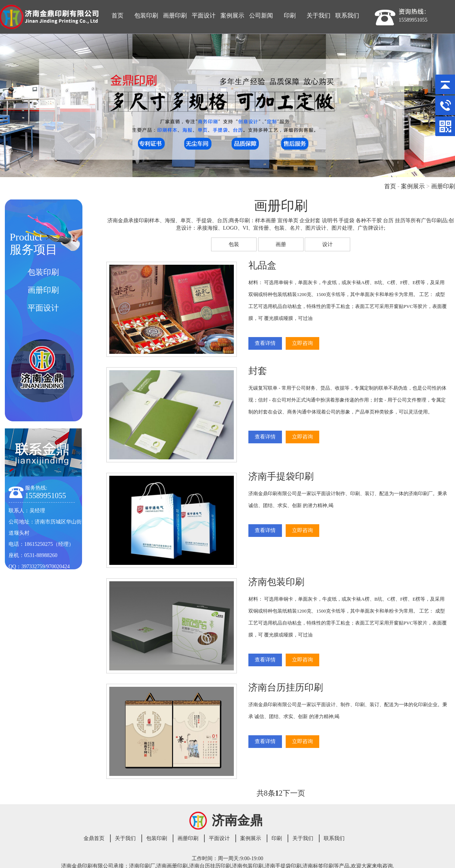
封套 (258, 371)
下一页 (294, 793)
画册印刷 (443, 186)
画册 (281, 244)
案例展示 (413, 186)
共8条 (266, 793)
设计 (327, 244)
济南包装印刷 (276, 582)
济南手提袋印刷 (281, 476)
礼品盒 (262, 265)
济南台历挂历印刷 (286, 687)
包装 (234, 244)
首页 (390, 186)
